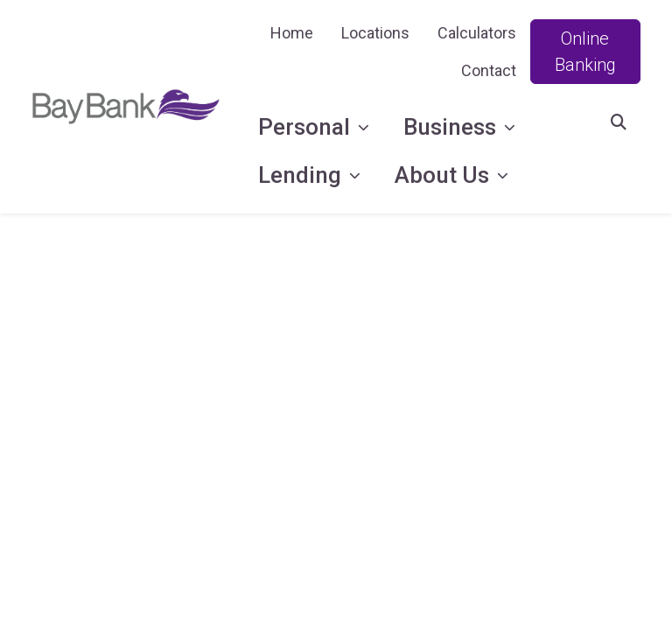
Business (452, 127)
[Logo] (126, 107)
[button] (619, 122)
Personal (307, 127)
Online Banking (585, 52)
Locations (375, 33)
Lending (302, 175)
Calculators (477, 33)
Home (292, 33)
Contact (489, 70)
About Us (444, 175)
